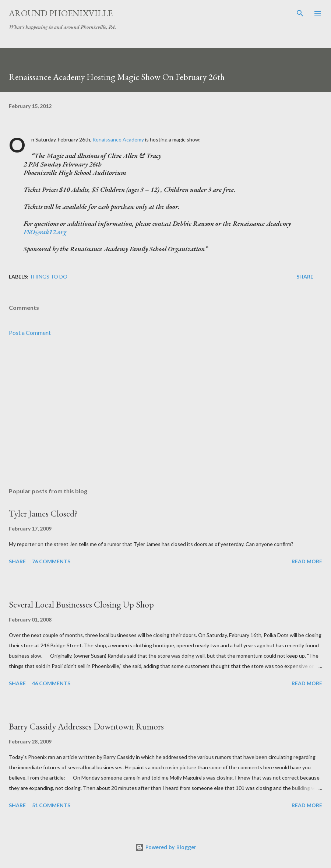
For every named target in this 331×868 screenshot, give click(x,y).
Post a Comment (30, 332)
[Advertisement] (165, 412)
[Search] (300, 13)
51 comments (51, 805)
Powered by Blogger (166, 847)
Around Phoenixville (61, 13)
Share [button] (305, 276)
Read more (307, 561)
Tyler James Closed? (43, 513)
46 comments (51, 683)
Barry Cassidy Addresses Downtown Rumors (86, 726)
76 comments (51, 561)
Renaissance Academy (118, 139)
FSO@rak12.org (45, 232)
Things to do (48, 276)
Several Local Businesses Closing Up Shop (81, 604)
